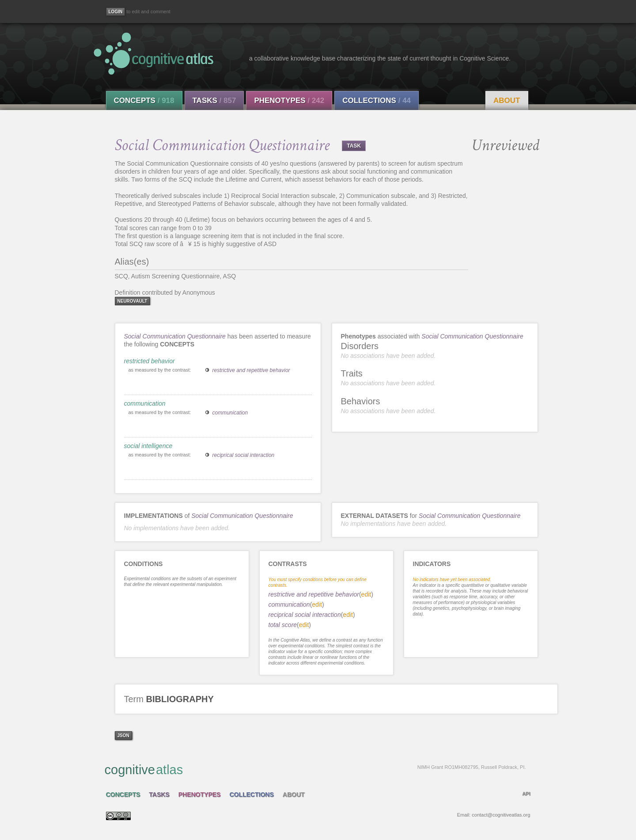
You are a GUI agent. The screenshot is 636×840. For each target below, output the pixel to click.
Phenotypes (289, 101)
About (507, 101)
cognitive (315, 769)
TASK (354, 146)
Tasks (214, 101)
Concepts (144, 101)
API (526, 794)
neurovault (132, 301)
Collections (377, 101)
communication (145, 403)
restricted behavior (150, 361)
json (123, 735)
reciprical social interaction (244, 455)
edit (366, 594)
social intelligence (148, 446)
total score (283, 625)
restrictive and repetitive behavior (251, 370)
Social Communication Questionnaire (175, 336)
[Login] (116, 12)
